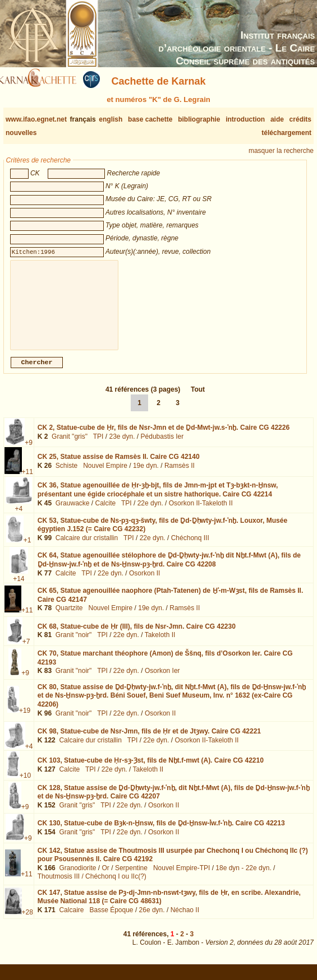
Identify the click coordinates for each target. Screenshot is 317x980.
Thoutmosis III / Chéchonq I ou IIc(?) (92, 885)
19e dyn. (146, 475)
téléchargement (286, 133)
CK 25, (119, 466)
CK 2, (164, 436)
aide (277, 119)
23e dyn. (122, 445)
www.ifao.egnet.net (36, 119)
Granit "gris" (70, 445)
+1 (27, 549)
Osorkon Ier (162, 680)
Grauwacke (73, 512)
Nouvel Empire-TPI (182, 877)
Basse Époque (111, 919)
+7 (26, 651)
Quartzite (69, 617)
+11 (27, 481)
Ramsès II (180, 475)
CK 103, (151, 769)
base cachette (150, 119)
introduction (245, 119)
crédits (300, 119)
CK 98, (149, 740)
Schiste (66, 475)
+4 (19, 518)
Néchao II (185, 919)
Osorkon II (144, 582)
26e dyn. (152, 919)
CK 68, (137, 635)
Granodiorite (77, 877)
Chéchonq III (190, 547)
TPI (98, 445)
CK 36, (158, 499)
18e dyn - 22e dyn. (243, 877)
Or (106, 877)
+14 (19, 588)
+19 (25, 719)
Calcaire (71, 919)
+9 (29, 452)
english (111, 119)
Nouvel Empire (105, 475)
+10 (25, 784)
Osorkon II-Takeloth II (201, 512)
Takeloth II (160, 644)
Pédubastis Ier (162, 445)
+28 (27, 921)
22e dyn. (150, 512)
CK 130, (161, 832)
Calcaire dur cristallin (87, 547)
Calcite (106, 512)
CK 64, (169, 569)
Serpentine (131, 877)
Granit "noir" (74, 644)
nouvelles (21, 133)
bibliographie (199, 119)
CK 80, (172, 705)
